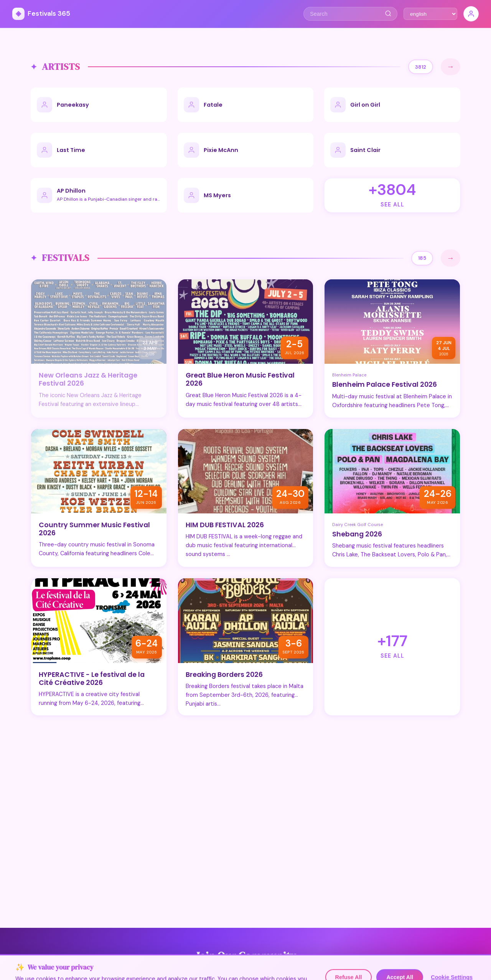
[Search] (388, 14)
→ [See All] (451, 67)
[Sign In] (471, 14)
